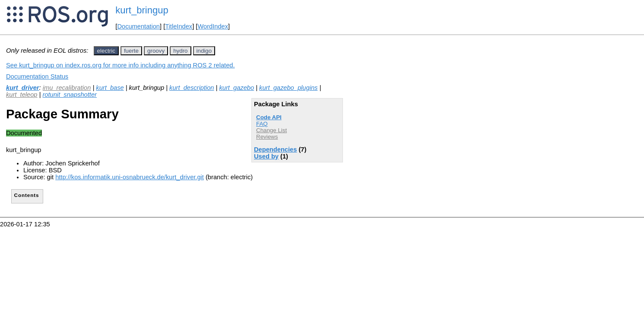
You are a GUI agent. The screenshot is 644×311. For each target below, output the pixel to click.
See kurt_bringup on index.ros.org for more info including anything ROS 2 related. (121, 65)
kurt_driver (23, 88)
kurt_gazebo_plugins (288, 88)
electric (106, 51)
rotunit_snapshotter (69, 95)
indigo (204, 51)
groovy (156, 51)
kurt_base (110, 88)
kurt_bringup (142, 10)
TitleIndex (179, 26)
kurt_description (192, 88)
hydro (180, 51)
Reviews (267, 137)
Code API (269, 117)
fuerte (131, 51)
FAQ (262, 124)
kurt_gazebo (236, 88)
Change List (271, 130)
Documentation (138, 26)
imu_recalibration (67, 88)
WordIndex (213, 26)
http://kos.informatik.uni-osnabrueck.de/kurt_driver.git (130, 177)
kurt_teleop (22, 95)
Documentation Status (37, 76)
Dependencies (275, 149)
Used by (266, 156)
